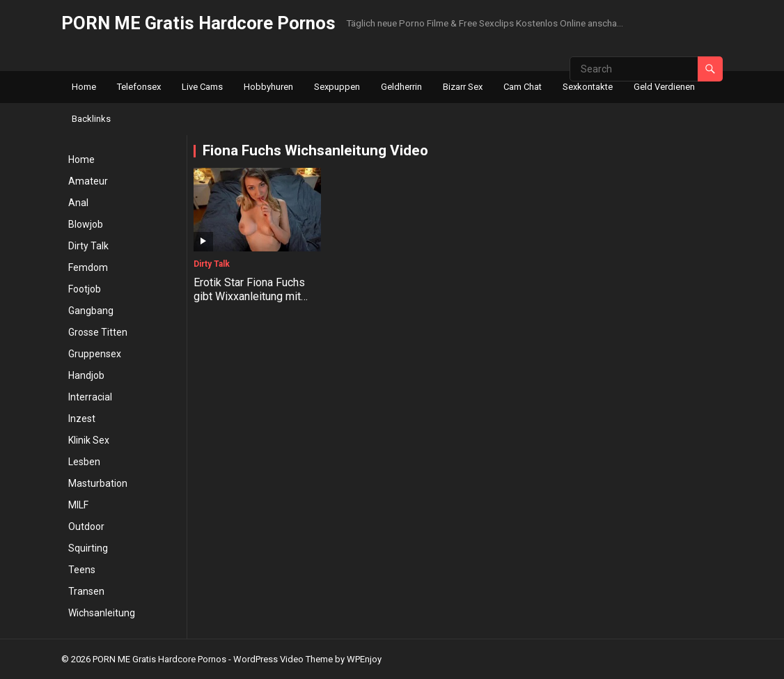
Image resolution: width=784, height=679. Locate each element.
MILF (78, 505)
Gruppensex (95, 354)
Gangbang (91, 311)
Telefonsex (139, 87)
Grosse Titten (98, 332)
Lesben (84, 462)
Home (84, 87)
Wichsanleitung (102, 613)
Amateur (88, 181)
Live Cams (202, 87)
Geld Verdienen (664, 87)
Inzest (82, 419)
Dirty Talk (88, 246)
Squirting (88, 548)
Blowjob (86, 224)
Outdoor (86, 526)
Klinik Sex (89, 440)
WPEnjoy (364, 659)
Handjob (86, 375)
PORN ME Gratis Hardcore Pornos (198, 23)
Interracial (90, 397)
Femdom (88, 267)
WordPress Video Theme (283, 659)
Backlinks (91, 119)
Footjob (85, 289)
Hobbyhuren (268, 87)
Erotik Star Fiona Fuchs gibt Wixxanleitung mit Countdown (249, 297)
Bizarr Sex (463, 87)
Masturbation (98, 483)
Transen (86, 591)
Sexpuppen (337, 87)
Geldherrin (401, 87)
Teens (82, 570)
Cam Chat (523, 87)
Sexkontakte (588, 87)
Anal (78, 203)
